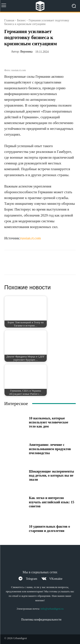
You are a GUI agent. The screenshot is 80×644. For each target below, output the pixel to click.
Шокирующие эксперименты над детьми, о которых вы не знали (52, 475)
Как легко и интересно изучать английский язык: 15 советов (52, 502)
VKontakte (56, 579)
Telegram (31, 579)
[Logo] (40, 6)
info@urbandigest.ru (52, 609)
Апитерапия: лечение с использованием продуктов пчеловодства (50, 449)
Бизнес (21, 20)
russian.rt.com (31, 238)
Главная (9, 20)
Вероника (26, 52)
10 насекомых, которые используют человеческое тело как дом (49, 422)
